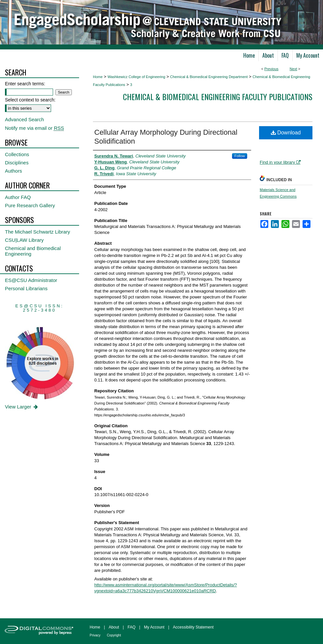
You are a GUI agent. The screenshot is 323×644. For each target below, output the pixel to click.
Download (286, 133)
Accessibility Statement (193, 627)
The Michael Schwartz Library (38, 232)
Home (98, 77)
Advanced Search (24, 119)
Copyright (114, 635)
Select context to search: (30, 100)
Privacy (95, 635)
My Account (154, 627)
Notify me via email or (34, 128)
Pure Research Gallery (30, 205)
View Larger (22, 407)
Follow (240, 156)
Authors (14, 171)
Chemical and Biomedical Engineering (33, 251)
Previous (271, 69)
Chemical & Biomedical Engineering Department (209, 77)
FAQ (132, 627)
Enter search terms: (25, 84)
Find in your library (280, 162)
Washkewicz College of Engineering (136, 77)
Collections (17, 154)
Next (294, 69)
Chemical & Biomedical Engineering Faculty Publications (218, 97)
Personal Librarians (26, 288)
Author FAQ (18, 197)
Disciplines (17, 163)
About (114, 627)
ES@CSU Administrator (31, 280)
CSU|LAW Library (24, 240)
